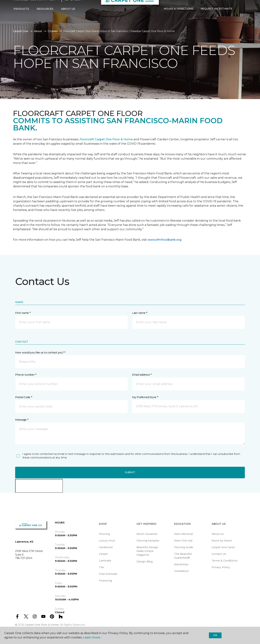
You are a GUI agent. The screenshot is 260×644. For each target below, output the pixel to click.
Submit (130, 472)
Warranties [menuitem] (181, 564)
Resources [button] (45, 16)
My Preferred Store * (145, 397)
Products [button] (21, 16)
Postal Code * (24, 397)
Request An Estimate (216, 16)
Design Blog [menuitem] (145, 561)
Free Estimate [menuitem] (108, 574)
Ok (215, 635)
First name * (23, 313)
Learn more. (92, 637)
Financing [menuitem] (105, 581)
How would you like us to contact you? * (40, 353)
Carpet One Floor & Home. (42, 625)
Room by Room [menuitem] (222, 541)
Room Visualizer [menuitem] (147, 534)
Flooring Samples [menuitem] (148, 541)
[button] (239, 16)
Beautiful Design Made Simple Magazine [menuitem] (147, 551)
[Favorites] (243, 16)
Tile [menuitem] (101, 567)
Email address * (142, 375)
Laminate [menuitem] (105, 561)
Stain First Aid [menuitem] (183, 541)
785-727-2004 (73, 6)
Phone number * (26, 375)
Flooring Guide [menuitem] (184, 547)
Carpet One (21, 31)
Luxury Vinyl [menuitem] (107, 541)
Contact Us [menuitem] (219, 554)
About (38, 31)
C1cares (53, 31)
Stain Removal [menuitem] (183, 534)
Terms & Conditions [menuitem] (225, 561)
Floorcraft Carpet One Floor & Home (106, 139)
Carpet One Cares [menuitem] (223, 547)
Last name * (140, 313)
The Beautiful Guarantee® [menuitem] (183, 556)
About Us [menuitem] (218, 534)
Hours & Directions (179, 16)
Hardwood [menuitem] (106, 547)
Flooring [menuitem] (104, 534)
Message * (22, 420)
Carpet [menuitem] (103, 554)
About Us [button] (68, 16)
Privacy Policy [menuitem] (221, 567)
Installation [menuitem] (181, 571)
